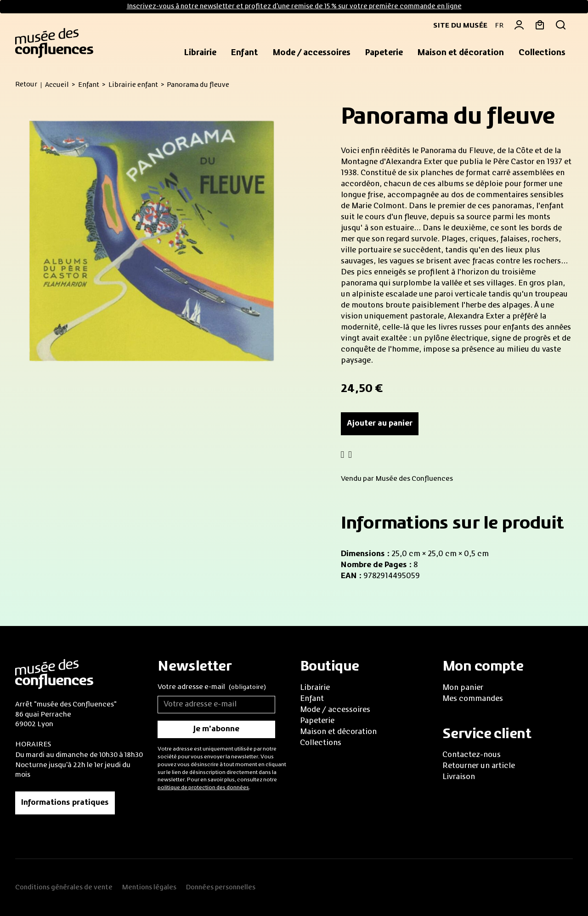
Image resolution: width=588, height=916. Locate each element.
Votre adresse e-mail (212, 688)
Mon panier (463, 688)
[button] (200, 53)
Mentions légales (149, 888)
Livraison (459, 777)
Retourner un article (479, 766)
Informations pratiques (65, 803)
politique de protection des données (203, 788)
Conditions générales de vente (64, 888)
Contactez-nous (472, 755)
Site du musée (457, 26)
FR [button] (499, 26)
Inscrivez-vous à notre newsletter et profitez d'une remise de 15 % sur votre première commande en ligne (294, 6)
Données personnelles (220, 888)
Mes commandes (473, 699)
